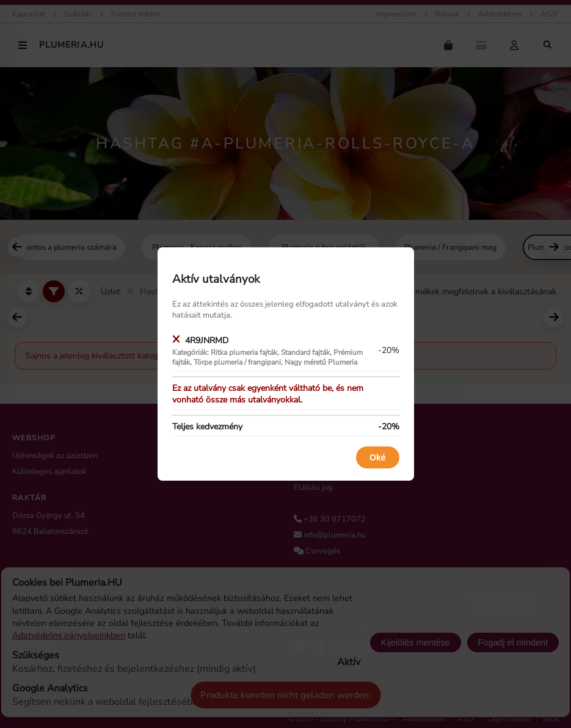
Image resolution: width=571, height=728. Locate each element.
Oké (377, 457)
